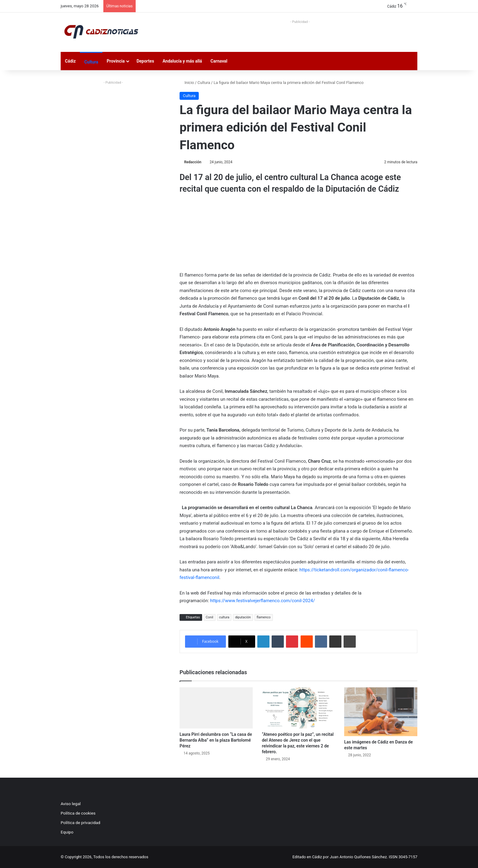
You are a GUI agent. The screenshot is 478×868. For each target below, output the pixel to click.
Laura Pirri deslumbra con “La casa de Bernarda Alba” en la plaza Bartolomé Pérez (216, 740)
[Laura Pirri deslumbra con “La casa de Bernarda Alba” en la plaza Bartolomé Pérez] (216, 708)
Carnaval (219, 61)
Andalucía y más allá (182, 61)
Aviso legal (71, 804)
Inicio (187, 83)
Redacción (193, 162)
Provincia (116, 61)
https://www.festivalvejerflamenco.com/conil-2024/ (262, 601)
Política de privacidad (80, 823)
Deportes (145, 61)
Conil (210, 617)
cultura (224, 617)
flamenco (264, 617)
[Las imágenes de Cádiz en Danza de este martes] (381, 712)
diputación (243, 617)
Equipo (67, 832)
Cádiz (70, 61)
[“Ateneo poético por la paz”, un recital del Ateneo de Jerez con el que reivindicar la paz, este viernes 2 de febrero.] (298, 708)
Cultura (91, 62)
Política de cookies (78, 813)
